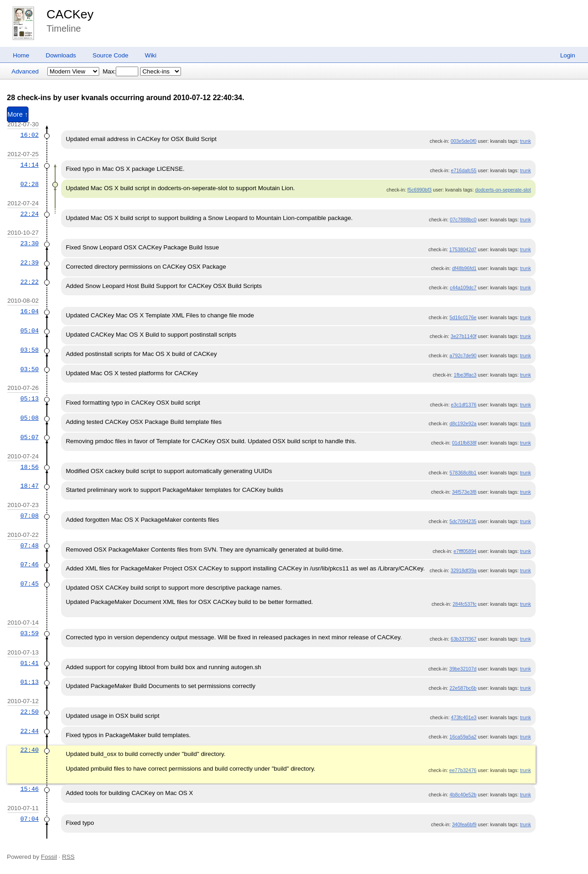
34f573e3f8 (464, 492)
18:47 (29, 486)
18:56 (29, 467)
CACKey (70, 14)
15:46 (29, 789)
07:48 (29, 546)
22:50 (29, 712)
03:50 (29, 369)
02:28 (29, 184)
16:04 (29, 311)
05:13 (29, 399)
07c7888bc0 (463, 220)
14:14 (29, 165)
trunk (526, 141)
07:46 (29, 564)
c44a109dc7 (463, 288)
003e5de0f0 (464, 141)
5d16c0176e (463, 317)
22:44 (29, 731)
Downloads (61, 55)
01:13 (29, 682)
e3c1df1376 (464, 405)
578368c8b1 (463, 473)
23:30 (29, 243)
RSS (68, 857)
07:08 (29, 516)
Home (21, 55)
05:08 (29, 418)
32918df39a (464, 570)
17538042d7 (463, 249)
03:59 (29, 633)
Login (568, 55)
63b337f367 (464, 639)
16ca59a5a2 (463, 737)
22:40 (29, 750)
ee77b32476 (463, 770)
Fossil (49, 857)
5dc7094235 (463, 521)
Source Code (111, 55)
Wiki (150, 55)
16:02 (29, 135)
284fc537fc (464, 604)
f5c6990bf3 (420, 190)
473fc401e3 (464, 717)
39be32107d (463, 669)
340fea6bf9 (464, 824)
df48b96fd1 (464, 268)
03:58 (29, 350)
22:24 (29, 214)
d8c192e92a (463, 423)
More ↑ (18, 114)
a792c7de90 (463, 355)
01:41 (29, 663)
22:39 (29, 263)
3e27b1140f (464, 336)
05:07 (29, 437)
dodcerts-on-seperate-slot (503, 190)
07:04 (29, 819)
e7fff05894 (465, 551)
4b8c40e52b (463, 795)
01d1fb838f (464, 443)
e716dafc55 (464, 170)
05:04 (29, 331)
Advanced (25, 71)
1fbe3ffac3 (465, 375)
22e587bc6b (463, 688)
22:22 (29, 282)
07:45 (29, 584)
